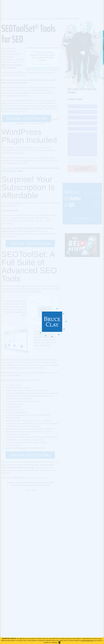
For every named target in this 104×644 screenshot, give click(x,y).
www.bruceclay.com (87, 640)
